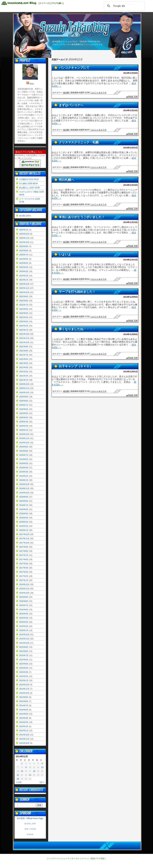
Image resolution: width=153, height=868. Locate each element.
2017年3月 (24, 572)
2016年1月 (24, 630)
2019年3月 (24, 472)
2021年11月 (24, 338)
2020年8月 (24, 401)
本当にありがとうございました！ (82, 217)
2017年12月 (24, 534)
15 (22, 771)
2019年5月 (24, 463)
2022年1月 (24, 330)
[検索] (124, 6)
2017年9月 (24, 547)
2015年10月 (24, 643)
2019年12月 (24, 434)
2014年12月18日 (131, 185)
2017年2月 (24, 576)
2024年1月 (24, 230)
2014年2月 (24, 726)
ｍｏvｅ (30, 834)
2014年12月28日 (131, 73)
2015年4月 (24, 668)
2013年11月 (24, 739)
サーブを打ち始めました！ (77, 292)
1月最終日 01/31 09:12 (29, 179)
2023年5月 (24, 263)
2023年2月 (24, 276)
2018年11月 (24, 489)
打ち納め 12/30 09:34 (28, 183)
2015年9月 (24, 647)
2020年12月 (24, 384)
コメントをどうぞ (99, 93)
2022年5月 (24, 313)
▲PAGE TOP (132, 97)
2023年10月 (24, 242)
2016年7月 (24, 605)
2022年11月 (24, 288)
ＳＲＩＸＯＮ (30, 829)
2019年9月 (24, 447)
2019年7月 (24, 455)
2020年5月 (24, 413)
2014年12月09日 (131, 297)
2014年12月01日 (131, 372)
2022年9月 (24, 297)
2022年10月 (24, 292)
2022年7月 (24, 305)
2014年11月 (24, 689)
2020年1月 (24, 430)
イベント (85, 859)
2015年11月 (24, 639)
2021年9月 (24, 347)
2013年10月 (24, 743)
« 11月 (19, 782)
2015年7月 (24, 655)
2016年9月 (24, 597)
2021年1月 (24, 380)
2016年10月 (24, 593)
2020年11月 (24, 388)
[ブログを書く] (57, 3)
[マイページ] (44, 3)
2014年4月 (24, 718)
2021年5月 (24, 363)
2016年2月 (24, 626)
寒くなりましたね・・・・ (77, 329)
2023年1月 (24, 280)
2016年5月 (24, 614)
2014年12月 (24, 685)
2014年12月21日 (131, 148)
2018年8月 (24, 501)
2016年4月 (24, 618)
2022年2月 (24, 326)
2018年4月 (24, 518)
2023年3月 (24, 271)
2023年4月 (24, 267)
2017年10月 (24, 543)
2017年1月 (24, 580)
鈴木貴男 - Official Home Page (30, 818)
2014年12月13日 (131, 260)
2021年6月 (24, 359)
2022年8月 (24, 301)
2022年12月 (24, 284)
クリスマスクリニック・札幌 (79, 142)
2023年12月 (24, 234)
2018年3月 (24, 522)
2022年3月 (24, 322)
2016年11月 (24, 589)
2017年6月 (24, 559)
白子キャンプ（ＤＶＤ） (76, 366)
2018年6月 (24, 509)
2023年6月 (24, 259)
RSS (32, 84)
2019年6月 (24, 459)
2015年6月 (24, 660)
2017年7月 (24, 555)
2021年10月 (24, 342)
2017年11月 (24, 539)
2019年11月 (24, 438)
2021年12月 (24, 334)
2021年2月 (24, 376)
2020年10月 (24, 393)
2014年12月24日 (131, 110)
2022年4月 (24, 317)
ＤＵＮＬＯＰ (30, 824)
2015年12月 (24, 635)
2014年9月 (24, 697)
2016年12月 (24, 584)
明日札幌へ (66, 180)
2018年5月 (24, 514)
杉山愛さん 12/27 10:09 (29, 188)
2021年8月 (24, 351)
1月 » (42, 782)
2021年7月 (24, 355)
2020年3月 (24, 422)
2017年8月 (24, 551)
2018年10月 (24, 493)
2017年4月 (24, 568)
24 (30, 775)
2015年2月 (24, 676)
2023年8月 (24, 251)
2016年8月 (24, 601)
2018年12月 (24, 484)
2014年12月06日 (131, 334)
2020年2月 (24, 426)
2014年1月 (24, 731)
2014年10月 (24, 693)
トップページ (54, 859)
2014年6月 (24, 710)
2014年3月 (24, 722)
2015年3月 (24, 672)
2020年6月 (24, 409)
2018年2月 (24, 526)
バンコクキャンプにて (74, 68)
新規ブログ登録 (98, 859)
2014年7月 (24, 706)
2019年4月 (24, 468)
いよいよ (65, 254)
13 (42, 767)
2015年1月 (24, 680)
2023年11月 (24, 238)
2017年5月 (24, 564)
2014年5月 (24, 714)
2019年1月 (24, 480)
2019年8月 (24, 451)
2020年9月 (24, 397)
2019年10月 (24, 443)
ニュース (66, 859)
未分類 (66, 93)
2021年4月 (24, 367)
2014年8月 (24, 701)
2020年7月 (24, 405)
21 (18, 775)
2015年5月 (24, 664)
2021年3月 (24, 372)
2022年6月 (24, 309)
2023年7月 (24, 255)
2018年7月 (24, 505)
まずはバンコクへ (71, 105)
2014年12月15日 (131, 222)
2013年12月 (24, 735)
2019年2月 (24, 476)
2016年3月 (24, 622)
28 (18, 779)
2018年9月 (24, 497)
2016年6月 (24, 610)
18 (34, 771)
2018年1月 (24, 530)
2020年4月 (24, 418)
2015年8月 (24, 651)
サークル (75, 859)
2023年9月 (24, 246)
